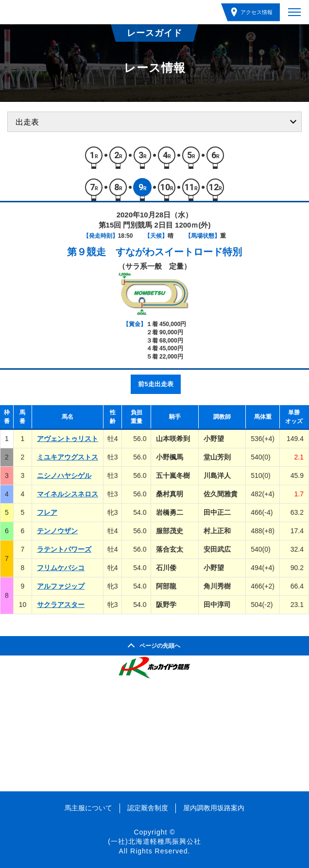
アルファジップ (61, 586)
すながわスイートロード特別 (179, 252)
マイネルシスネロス (68, 494)
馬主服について (88, 808)
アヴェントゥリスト (68, 439)
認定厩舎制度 (148, 808)
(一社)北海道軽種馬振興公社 (154, 841)
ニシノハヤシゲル (64, 475)
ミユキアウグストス (68, 457)
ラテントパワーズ (64, 549)
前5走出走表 (155, 384)
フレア (47, 512)
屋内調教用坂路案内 (214, 808)
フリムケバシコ (61, 568)
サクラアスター (61, 605)
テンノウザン (57, 531)
